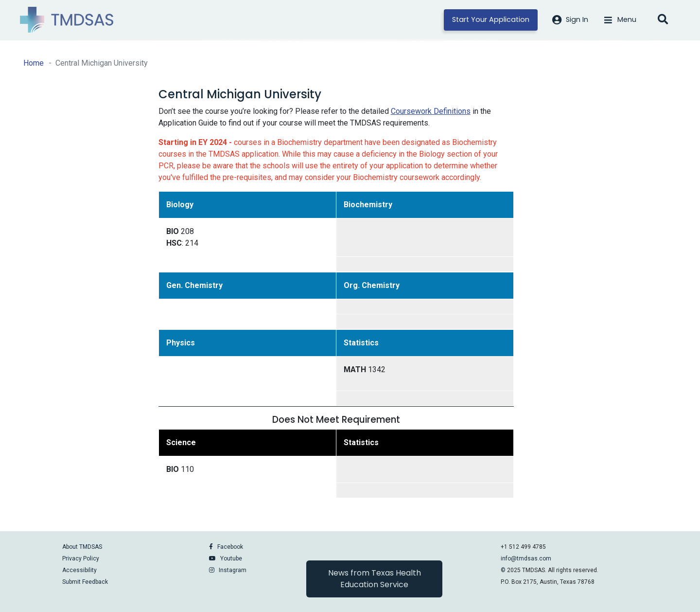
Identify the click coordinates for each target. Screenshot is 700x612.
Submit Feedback (85, 582)
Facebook (230, 547)
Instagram (233, 570)
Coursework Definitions (431, 111)
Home (34, 63)
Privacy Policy (81, 558)
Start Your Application (491, 19)
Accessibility (79, 570)
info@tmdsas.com (526, 558)
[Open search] (663, 20)
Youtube (231, 558)
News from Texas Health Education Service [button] (375, 579)
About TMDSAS (82, 547)
